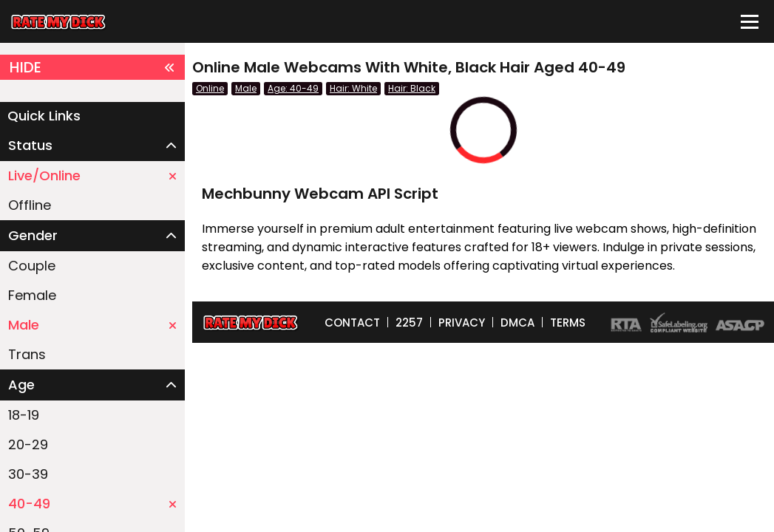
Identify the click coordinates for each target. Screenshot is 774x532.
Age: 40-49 (293, 88)
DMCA (517, 323)
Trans (27, 354)
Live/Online (92, 175)
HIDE (92, 67)
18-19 (24, 415)
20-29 (28, 444)
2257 (409, 323)
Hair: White (353, 88)
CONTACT (352, 323)
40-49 (92, 504)
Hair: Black (412, 88)
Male (92, 325)
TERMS (568, 323)
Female (32, 295)
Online (210, 88)
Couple (32, 266)
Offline (30, 205)
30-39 (28, 474)
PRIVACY (462, 323)
